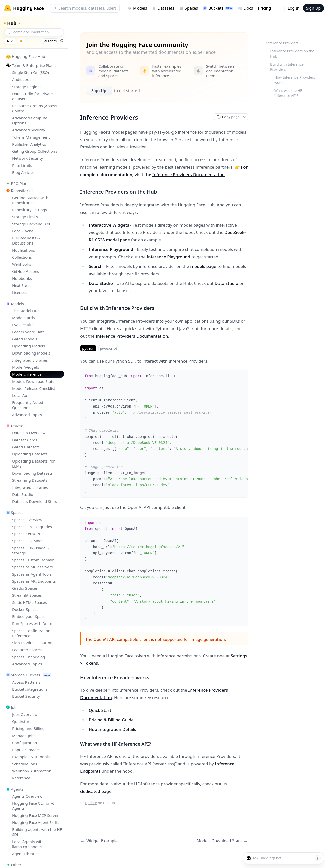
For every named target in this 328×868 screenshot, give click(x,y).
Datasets (163, 8)
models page (203, 266)
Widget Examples (100, 841)
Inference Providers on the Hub (292, 54)
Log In (294, 8)
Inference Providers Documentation (188, 174)
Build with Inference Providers (287, 67)
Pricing (264, 8)
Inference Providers (282, 43)
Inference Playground (168, 257)
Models (137, 8)
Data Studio (227, 283)
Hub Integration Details (113, 729)
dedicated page (96, 791)
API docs (50, 41)
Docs (246, 8)
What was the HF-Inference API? (289, 93)
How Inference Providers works (295, 80)
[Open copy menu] (245, 117)
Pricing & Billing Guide (111, 720)
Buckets (218, 8)
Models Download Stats (222, 841)
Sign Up (313, 8)
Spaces (188, 8)
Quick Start (100, 710)
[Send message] (318, 858)
